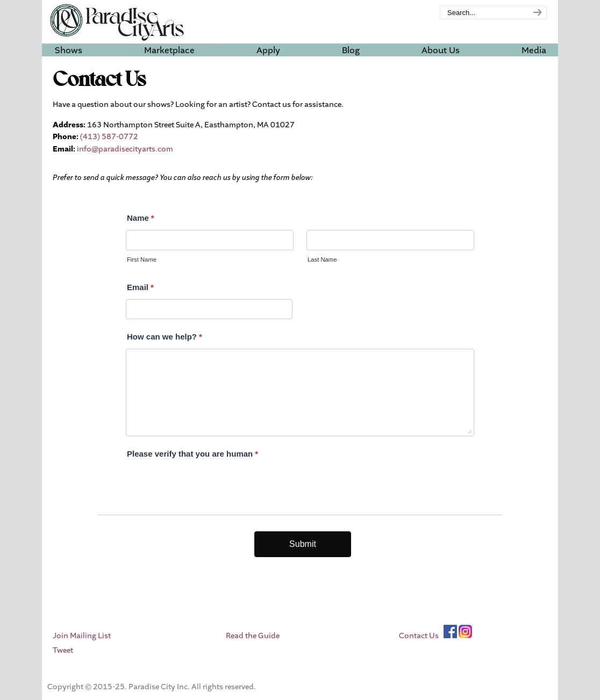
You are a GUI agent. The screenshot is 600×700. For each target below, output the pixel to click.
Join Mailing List (82, 636)
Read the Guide (253, 636)
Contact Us (419, 636)
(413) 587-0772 (109, 137)
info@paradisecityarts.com (125, 149)
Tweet (63, 650)
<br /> (300, 381)
